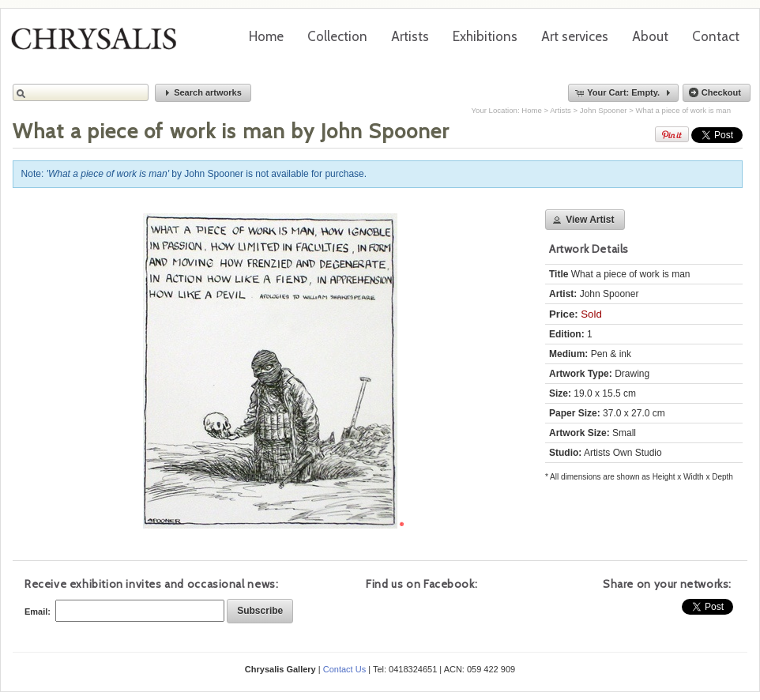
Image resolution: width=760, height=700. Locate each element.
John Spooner (604, 110)
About (650, 36)
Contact (716, 36)
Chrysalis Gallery (100, 44)
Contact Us (344, 669)
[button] (203, 93)
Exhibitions (485, 36)
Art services (575, 36)
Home (266, 36)
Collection (337, 36)
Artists (410, 36)
